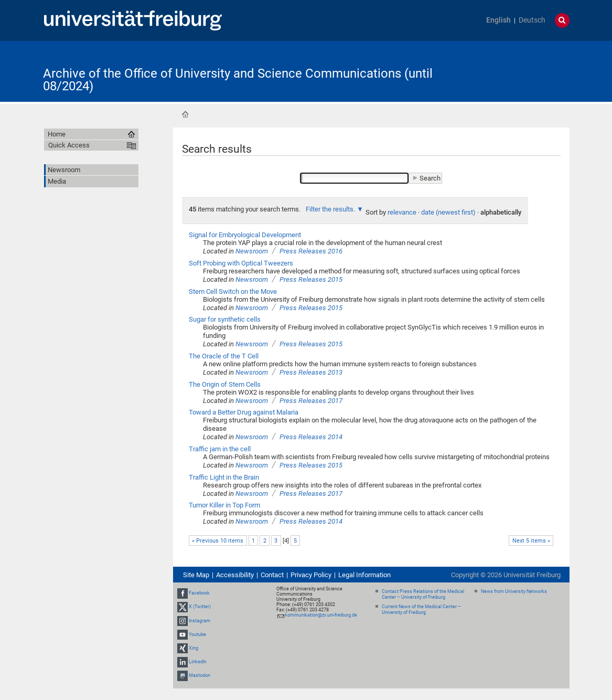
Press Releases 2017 (311, 401)
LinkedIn (198, 662)
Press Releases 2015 (311, 279)
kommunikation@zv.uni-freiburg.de (321, 615)
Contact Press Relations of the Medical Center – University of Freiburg (423, 594)
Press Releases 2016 (311, 251)
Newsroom (252, 251)
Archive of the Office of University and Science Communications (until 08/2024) (238, 80)
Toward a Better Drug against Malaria (244, 412)
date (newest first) (448, 212)
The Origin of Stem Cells (225, 384)
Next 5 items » (531, 541)
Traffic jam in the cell (220, 449)
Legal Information (364, 575)
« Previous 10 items (218, 541)
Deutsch (532, 20)
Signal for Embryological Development (245, 235)
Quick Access (69, 145)
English (498, 20)
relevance (402, 212)
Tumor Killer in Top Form (224, 505)
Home (185, 114)
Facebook (199, 593)
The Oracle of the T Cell (224, 356)
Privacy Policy (311, 575)
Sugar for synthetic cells (225, 319)
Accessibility (235, 575)
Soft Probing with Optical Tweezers (241, 263)
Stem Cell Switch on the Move (233, 291)
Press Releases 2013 (311, 372)
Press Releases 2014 (311, 437)
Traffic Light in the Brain (224, 477)
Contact (272, 575)
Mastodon (200, 675)
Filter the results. (331, 209)
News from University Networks (514, 591)
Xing (194, 648)
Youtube (197, 634)
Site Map (196, 575)
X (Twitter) (200, 607)
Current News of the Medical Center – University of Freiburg (421, 609)
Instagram (200, 621)
